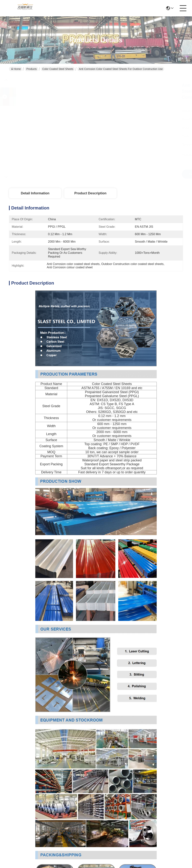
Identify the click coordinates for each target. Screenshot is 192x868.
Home (16, 69)
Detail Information (35, 193)
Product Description (90, 193)
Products (31, 69)
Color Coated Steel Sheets (58, 69)
